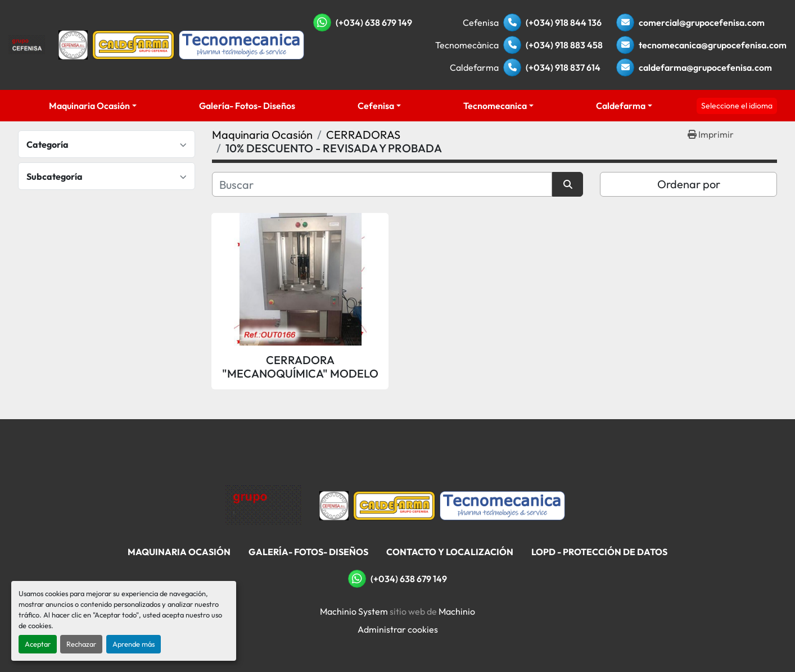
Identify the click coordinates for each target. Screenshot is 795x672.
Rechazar (81, 644)
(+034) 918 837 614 (563, 67)
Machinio (457, 611)
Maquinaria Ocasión (89, 106)
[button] (93, 106)
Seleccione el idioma (737, 106)
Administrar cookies (398, 629)
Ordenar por (689, 184)
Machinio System (354, 611)
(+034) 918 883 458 (564, 45)
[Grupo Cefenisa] (263, 505)
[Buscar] (382, 184)
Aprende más (134, 644)
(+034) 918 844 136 (564, 22)
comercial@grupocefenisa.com (702, 22)
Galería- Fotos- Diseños (247, 106)
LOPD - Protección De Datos (599, 552)
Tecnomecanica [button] (495, 106)
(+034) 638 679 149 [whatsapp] (374, 22)
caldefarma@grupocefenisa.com (705, 67)
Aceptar (38, 644)
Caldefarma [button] (621, 106)
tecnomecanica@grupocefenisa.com (713, 45)
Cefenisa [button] (376, 106)
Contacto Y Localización (450, 552)
